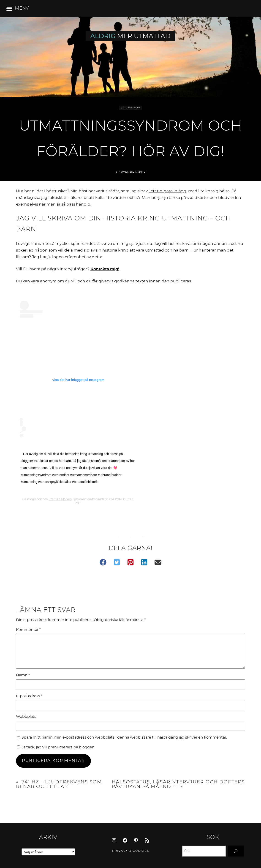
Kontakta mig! (105, 269)
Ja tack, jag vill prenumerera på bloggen (56, 747)
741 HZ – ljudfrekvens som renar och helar (59, 784)
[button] (103, 562)
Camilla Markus (60, 499)
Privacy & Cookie (130, 851)
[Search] (236, 851)
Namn (23, 675)
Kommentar (28, 630)
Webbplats (26, 717)
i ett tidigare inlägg (167, 191)
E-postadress (29, 696)
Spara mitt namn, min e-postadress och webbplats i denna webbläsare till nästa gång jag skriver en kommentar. (124, 737)
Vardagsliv (130, 108)
